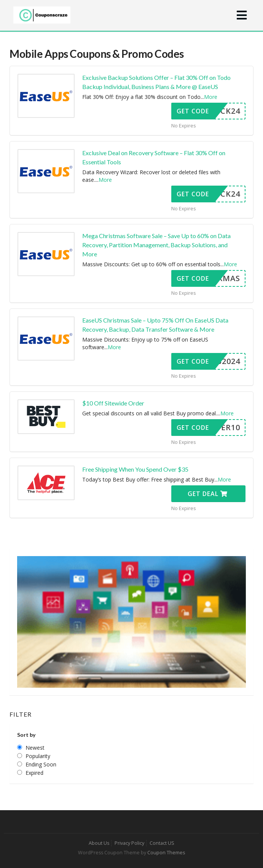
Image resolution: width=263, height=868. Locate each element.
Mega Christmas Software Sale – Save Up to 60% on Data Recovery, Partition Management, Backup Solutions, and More (156, 245)
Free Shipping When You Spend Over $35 (135, 469)
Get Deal (208, 494)
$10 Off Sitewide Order (113, 403)
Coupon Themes (166, 853)
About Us (99, 843)
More (211, 97)
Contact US (162, 843)
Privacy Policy (129, 843)
